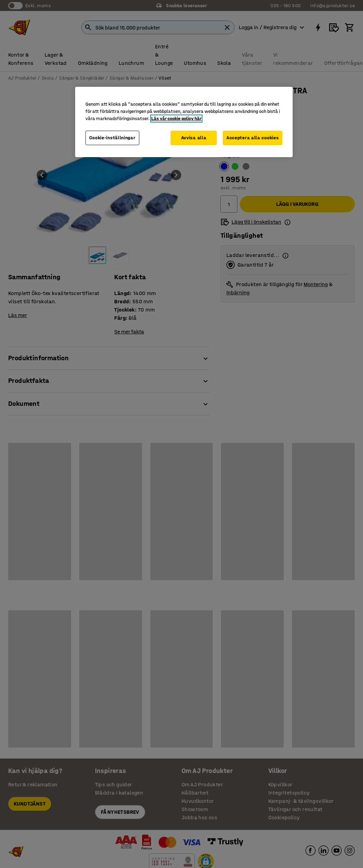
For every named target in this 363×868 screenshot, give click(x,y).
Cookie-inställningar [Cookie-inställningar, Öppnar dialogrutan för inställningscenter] (112, 138)
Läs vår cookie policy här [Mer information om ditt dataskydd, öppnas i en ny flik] (176, 119)
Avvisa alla (194, 138)
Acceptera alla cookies (253, 138)
